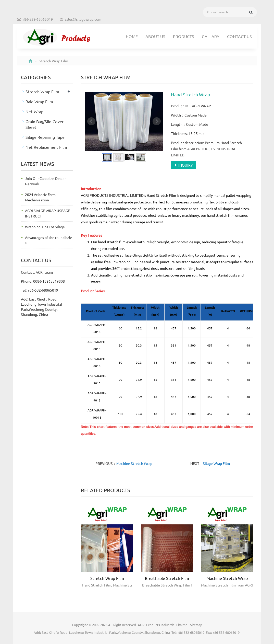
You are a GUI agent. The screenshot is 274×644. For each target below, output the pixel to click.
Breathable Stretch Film (167, 578)
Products (184, 36)
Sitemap (196, 625)
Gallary (211, 36)
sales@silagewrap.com (83, 19)
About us (155, 36)
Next (157, 121)
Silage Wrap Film (216, 463)
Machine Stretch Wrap (134, 463)
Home (132, 36)
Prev (91, 121)
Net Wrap (34, 111)
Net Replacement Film (46, 147)
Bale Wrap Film (39, 101)
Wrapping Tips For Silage (45, 227)
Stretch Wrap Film (107, 578)
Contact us (239, 36)
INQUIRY (183, 165)
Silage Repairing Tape (45, 137)
